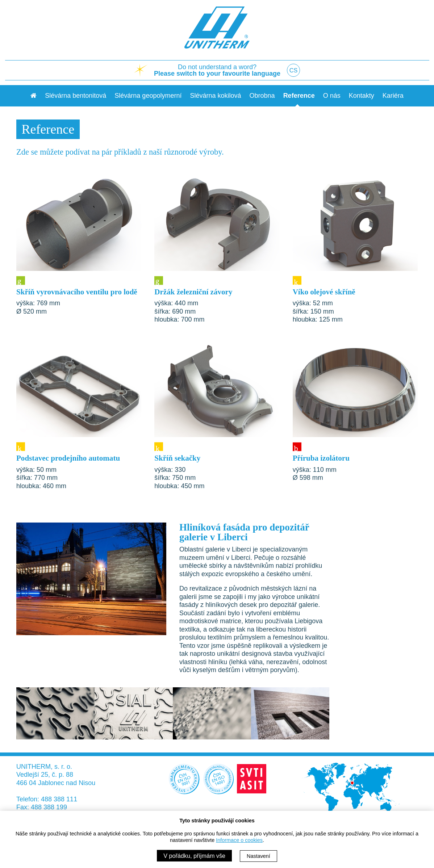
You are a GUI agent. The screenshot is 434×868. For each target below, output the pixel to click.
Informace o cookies (239, 840)
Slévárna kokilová (215, 96)
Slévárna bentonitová (76, 96)
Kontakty (362, 96)
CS (294, 70)
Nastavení (258, 856)
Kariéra (393, 96)
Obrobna (262, 96)
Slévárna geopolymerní (148, 96)
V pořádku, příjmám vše (194, 856)
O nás (332, 96)
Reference (299, 96)
